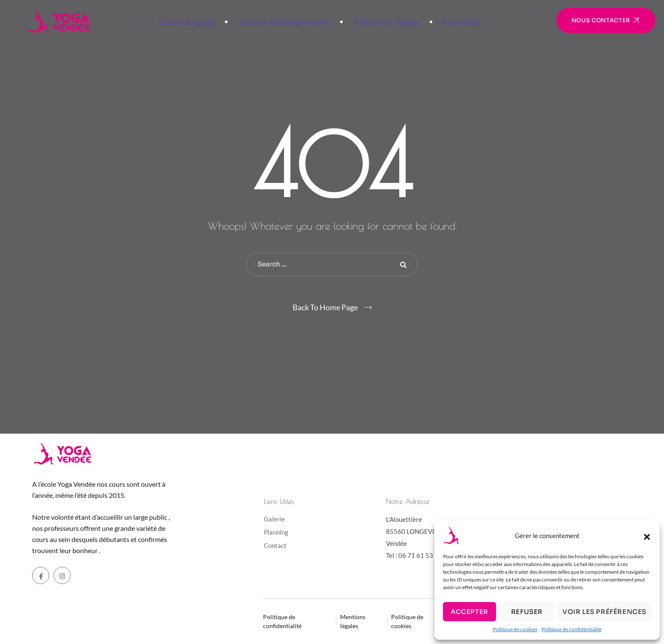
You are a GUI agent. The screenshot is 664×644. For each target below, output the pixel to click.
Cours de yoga (186, 22)
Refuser (527, 612)
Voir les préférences (604, 612)
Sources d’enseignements (284, 22)
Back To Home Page (325, 307)
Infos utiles (462, 22)
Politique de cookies (515, 629)
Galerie (274, 519)
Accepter (470, 612)
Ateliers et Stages (386, 22)
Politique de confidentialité (571, 629)
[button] (647, 536)
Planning (276, 532)
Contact (275, 545)
